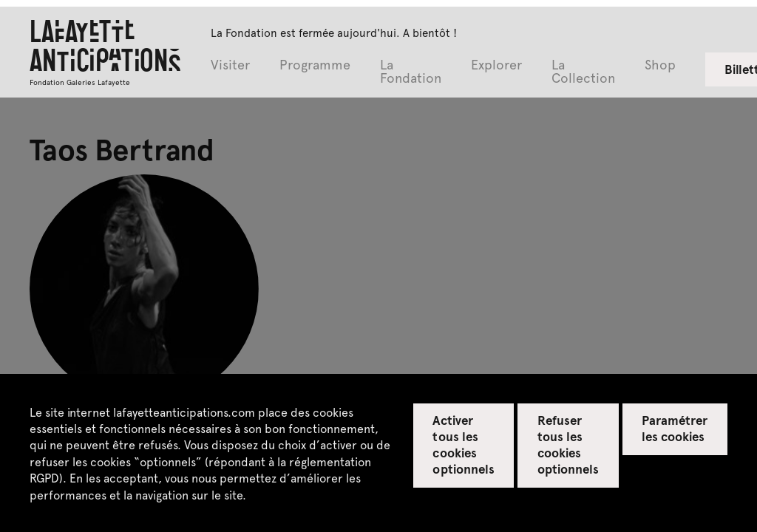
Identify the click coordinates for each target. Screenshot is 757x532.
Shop (660, 65)
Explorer (496, 65)
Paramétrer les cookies (675, 428)
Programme (315, 65)
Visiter (230, 65)
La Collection (583, 72)
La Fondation (411, 72)
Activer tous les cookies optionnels (463, 444)
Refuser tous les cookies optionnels (568, 444)
